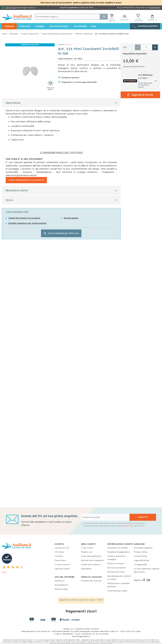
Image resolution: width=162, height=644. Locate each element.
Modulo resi (87, 552)
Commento (11, 272)
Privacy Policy (69, 296)
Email (53, 238)
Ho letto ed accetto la (23, 308)
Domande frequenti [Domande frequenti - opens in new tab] (143, 548)
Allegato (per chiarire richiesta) (64, 285)
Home (4, 34)
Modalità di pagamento (119, 552)
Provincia (83, 432)
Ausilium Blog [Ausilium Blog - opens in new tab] (61, 589)
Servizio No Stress (116, 572)
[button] (51, 85)
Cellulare (54, 260)
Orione (69, 45)
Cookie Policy (140, 556)
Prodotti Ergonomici (30, 34)
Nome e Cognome (61, 410)
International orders (117, 591)
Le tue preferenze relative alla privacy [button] (146, 570)
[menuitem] (9, 26)
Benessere (14, 34)
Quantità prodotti (15, 285)
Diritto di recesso (116, 563)
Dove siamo (60, 560)
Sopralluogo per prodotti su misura (119, 578)
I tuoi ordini (87, 548)
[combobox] (71, 17)
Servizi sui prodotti (117, 568)
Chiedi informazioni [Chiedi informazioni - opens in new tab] (91, 564)
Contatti (59, 556)
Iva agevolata (140, 564)
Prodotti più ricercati (91, 581)
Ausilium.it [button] (60, 581)
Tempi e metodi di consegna (116, 558)
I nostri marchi (62, 564)
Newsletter (86, 569)
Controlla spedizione (91, 556)
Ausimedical (155, 8)
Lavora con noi (62, 548)
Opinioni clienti (62, 569)
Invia (57, 315)
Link (8, 336)
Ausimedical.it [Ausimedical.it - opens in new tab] (61, 585)
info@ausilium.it (49, 299)
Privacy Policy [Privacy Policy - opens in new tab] (34, 308)
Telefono (11, 260)
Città (53, 249)
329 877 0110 (11, 8)
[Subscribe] (143, 517)
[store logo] (17, 17)
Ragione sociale (14, 249)
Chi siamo (59, 552)
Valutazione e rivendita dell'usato (119, 585)
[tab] (61, 103)
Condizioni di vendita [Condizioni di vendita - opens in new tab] (118, 548)
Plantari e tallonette (84, 34)
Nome (9, 238)
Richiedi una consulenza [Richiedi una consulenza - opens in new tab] (92, 560)
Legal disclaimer (142, 560)
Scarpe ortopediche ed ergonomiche (57, 34)
